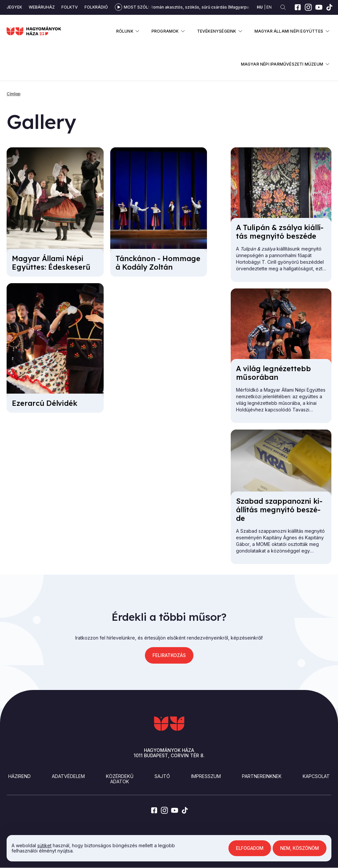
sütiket (44, 845)
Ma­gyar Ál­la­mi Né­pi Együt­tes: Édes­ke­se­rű (51, 263)
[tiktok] (329, 7)
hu (260, 7)
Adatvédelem (68, 776)
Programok (165, 31)
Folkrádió (96, 7)
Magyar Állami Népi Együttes (289, 31)
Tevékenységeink (217, 31)
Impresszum (206, 776)
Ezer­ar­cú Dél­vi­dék (45, 403)
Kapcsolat (316, 776)
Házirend (19, 776)
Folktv (70, 7)
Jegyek (14, 7)
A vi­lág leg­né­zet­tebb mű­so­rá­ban (273, 373)
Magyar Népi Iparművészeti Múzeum (282, 64)
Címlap (14, 94)
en (269, 7)
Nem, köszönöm (299, 848)
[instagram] (308, 7)
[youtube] (319, 7)
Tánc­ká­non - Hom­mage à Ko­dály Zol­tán (158, 263)
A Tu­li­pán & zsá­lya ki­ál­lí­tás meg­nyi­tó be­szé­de (280, 232)
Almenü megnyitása (137, 31)
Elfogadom (247, 848)
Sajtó (162, 776)
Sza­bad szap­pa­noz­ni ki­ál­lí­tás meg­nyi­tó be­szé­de (279, 510)
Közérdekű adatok (120, 779)
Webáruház (42, 7)
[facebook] (298, 7)
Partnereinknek (262, 776)
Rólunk (125, 31)
